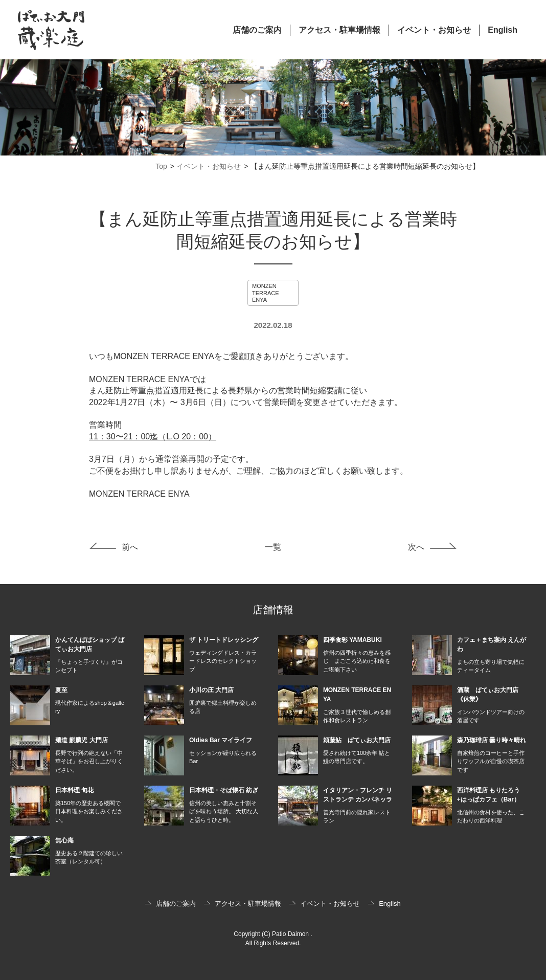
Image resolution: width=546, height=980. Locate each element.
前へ (130, 547)
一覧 (273, 547)
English (503, 30)
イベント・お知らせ (434, 30)
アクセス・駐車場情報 (339, 30)
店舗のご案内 (257, 30)
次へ (416, 547)
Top (161, 166)
